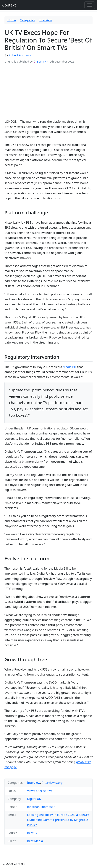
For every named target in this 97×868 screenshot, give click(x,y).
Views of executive (40, 791)
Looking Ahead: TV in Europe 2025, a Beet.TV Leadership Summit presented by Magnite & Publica (58, 820)
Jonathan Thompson (41, 807)
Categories (27, 20)
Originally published (17, 62)
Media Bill (70, 367)
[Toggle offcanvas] (90, 5)
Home (12, 20)
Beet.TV (41, 62)
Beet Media (35, 841)
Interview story (52, 783)
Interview (45, 20)
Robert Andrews (20, 55)
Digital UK (34, 799)
